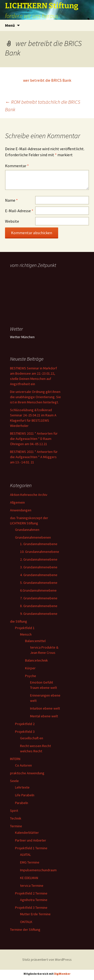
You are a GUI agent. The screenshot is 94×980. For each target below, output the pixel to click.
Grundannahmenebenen (33, 537)
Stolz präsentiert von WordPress (47, 960)
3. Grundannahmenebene (39, 567)
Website (12, 221)
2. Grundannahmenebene (39, 559)
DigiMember (62, 974)
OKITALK (26, 922)
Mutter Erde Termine (35, 914)
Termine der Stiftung (25, 930)
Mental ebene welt (44, 716)
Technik (16, 818)
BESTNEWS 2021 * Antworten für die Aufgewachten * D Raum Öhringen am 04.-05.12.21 (34, 439)
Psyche (31, 676)
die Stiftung (19, 621)
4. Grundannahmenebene (39, 575)
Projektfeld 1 (25, 628)
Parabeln (22, 803)
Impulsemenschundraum (38, 870)
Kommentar (17, 166)
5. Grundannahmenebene (39, 583)
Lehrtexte (22, 787)
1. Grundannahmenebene (39, 544)
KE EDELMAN (29, 878)
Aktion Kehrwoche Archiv (29, 495)
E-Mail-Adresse (19, 211)
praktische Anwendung (27, 773)
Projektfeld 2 (25, 724)
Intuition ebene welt (45, 708)
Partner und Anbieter (31, 840)
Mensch (26, 634)
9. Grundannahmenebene (39, 614)
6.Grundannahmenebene (38, 590)
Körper (30, 668)
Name (11, 200)
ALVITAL (25, 855)
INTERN (15, 759)
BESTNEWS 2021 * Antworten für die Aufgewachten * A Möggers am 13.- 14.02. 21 (34, 457)
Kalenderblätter (27, 833)
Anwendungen (21, 510)
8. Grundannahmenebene (39, 606)
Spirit (14, 811)
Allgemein (17, 502)
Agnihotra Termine (34, 900)
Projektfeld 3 (25, 732)
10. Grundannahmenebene (40, 552)
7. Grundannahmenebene (39, 598)
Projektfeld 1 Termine (31, 848)
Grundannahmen (27, 530)
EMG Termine (30, 862)
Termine (16, 826)
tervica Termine (32, 886)
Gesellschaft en (32, 738)
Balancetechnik (36, 660)
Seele (14, 781)
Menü (10, 25)
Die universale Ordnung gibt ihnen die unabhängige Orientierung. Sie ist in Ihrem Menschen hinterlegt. (35, 397)
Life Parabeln (25, 795)
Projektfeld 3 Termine (31, 908)
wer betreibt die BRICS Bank (47, 80)
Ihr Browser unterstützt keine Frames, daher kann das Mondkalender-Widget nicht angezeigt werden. (36, 289)
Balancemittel (35, 641)
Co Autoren (23, 765)
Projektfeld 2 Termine (31, 893)
